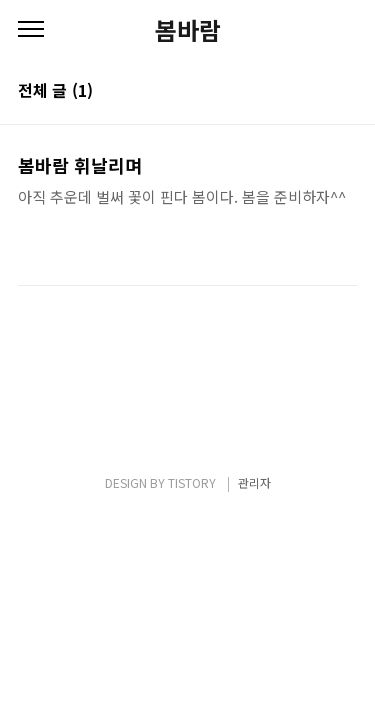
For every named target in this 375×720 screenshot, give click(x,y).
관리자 (254, 482)
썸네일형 (317, 92)
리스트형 (345, 92)
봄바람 (188, 30)
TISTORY (192, 482)
